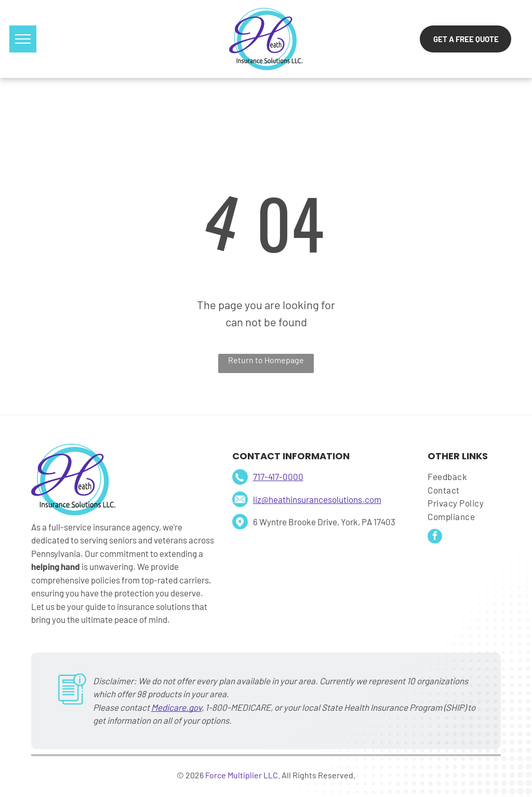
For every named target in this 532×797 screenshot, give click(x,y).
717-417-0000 (278, 476)
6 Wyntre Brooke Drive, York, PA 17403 (324, 522)
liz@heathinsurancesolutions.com (317, 499)
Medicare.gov (176, 707)
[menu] (23, 39)
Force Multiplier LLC (242, 775)
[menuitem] (463, 477)
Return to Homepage (266, 360)
